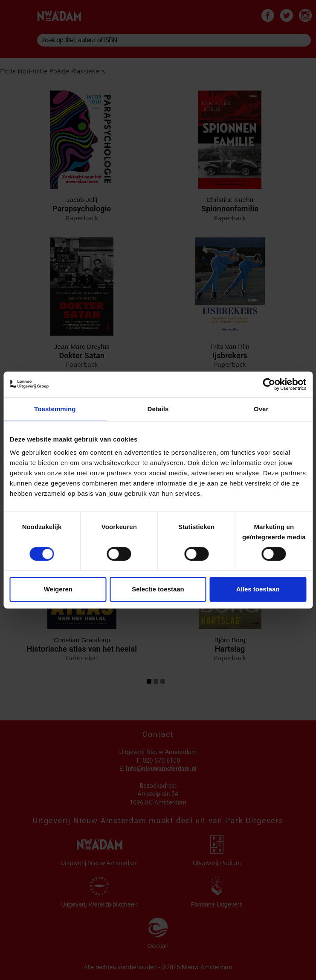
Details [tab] (158, 409)
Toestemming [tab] (55, 409)
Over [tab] (261, 409)
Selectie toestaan (158, 589)
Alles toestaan (258, 589)
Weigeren (58, 589)
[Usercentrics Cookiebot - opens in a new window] (269, 384)
